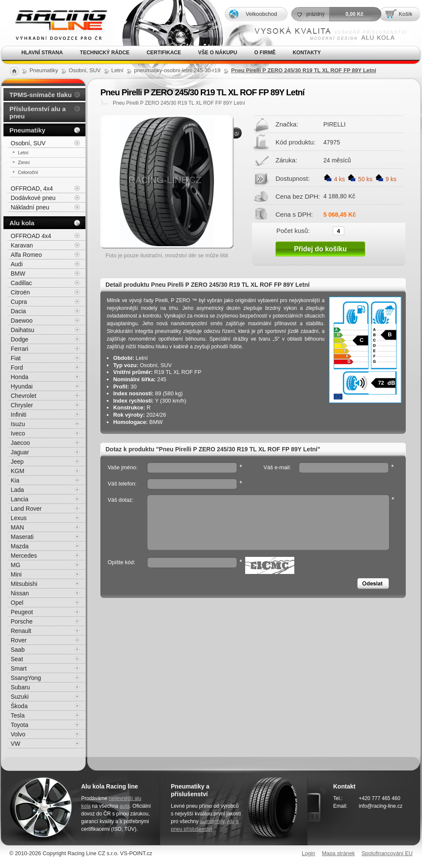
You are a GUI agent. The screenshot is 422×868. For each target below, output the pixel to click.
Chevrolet (23, 396)
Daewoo (22, 321)
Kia (15, 480)
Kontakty (307, 53)
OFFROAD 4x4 (31, 236)
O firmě (265, 53)
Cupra (19, 302)
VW (16, 744)
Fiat (16, 358)
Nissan (20, 593)
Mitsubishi (24, 584)
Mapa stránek (338, 853)
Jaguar (20, 452)
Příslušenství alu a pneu (38, 112)
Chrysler (22, 405)
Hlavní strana (42, 53)
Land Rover (26, 509)
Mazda (20, 546)
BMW (18, 274)
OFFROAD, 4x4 (32, 188)
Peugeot (22, 612)
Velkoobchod (261, 14)
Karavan (22, 245)
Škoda (19, 706)
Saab (18, 650)
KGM (18, 471)
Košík (405, 14)
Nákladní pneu (30, 207)
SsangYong (26, 678)
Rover (19, 640)
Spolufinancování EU (387, 853)
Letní (23, 153)
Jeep (17, 462)
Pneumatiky (27, 130)
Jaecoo (20, 443)
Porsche (22, 621)
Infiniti (19, 415)
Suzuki (20, 697)
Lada (17, 490)
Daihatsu (22, 330)
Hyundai (22, 386)
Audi (17, 264)
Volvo (18, 734)
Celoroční (28, 172)
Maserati (22, 537)
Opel (17, 603)
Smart (19, 668)
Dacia (18, 311)
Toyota (19, 725)
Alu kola (22, 223)
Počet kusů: (293, 230)
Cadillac (21, 283)
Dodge (19, 339)
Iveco (18, 433)
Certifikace (164, 53)
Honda (19, 377)
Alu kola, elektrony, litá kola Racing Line (56, 23)
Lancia (19, 499)
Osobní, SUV (28, 143)
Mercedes (24, 556)
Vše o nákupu (218, 53)
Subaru (20, 687)
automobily (212, 821)
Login (309, 853)
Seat (17, 659)
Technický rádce (105, 53)
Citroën (20, 292)
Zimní (24, 162)
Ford (17, 368)
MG (16, 565)
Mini (16, 574)
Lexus (19, 518)
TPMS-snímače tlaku (41, 95)
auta (125, 806)
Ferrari (19, 349)
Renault (21, 631)
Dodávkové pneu (33, 198)
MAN (17, 527)
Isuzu (18, 424)
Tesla (18, 715)
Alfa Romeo (26, 255)
